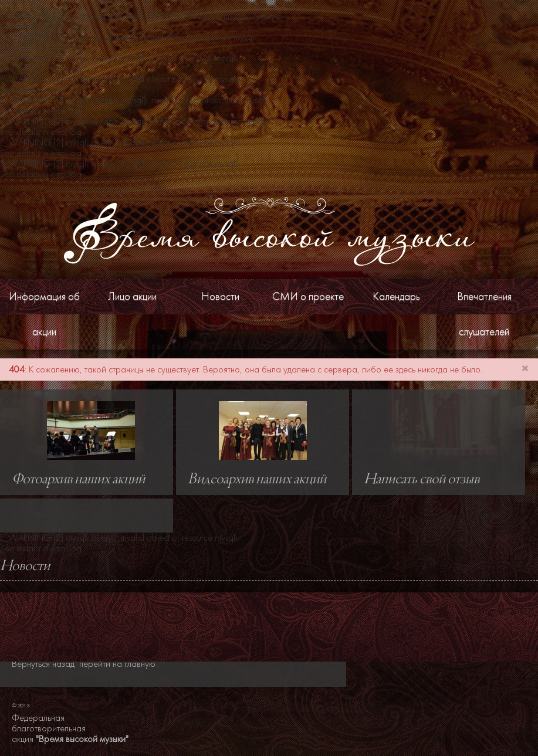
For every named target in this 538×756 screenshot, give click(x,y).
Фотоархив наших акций (78, 480)
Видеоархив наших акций (257, 480)
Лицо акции (132, 296)
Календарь (396, 296)
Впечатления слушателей (484, 314)
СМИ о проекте (308, 296)
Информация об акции (44, 314)
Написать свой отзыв (422, 480)
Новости (220, 296)
